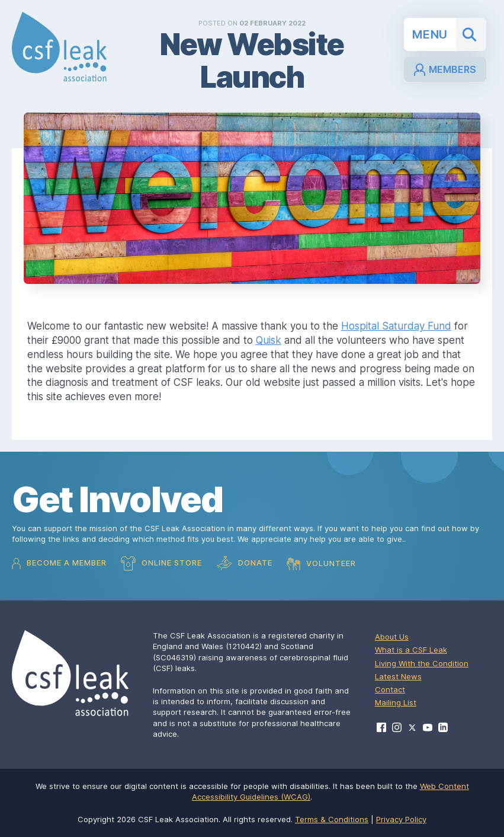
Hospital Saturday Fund (396, 326)
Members (445, 70)
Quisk (269, 340)
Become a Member (59, 563)
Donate (244, 563)
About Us (392, 637)
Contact (390, 689)
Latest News (398, 676)
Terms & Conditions (332, 819)
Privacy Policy (401, 819)
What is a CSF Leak (411, 650)
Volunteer (321, 564)
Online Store (161, 563)
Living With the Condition (422, 663)
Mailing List (396, 702)
